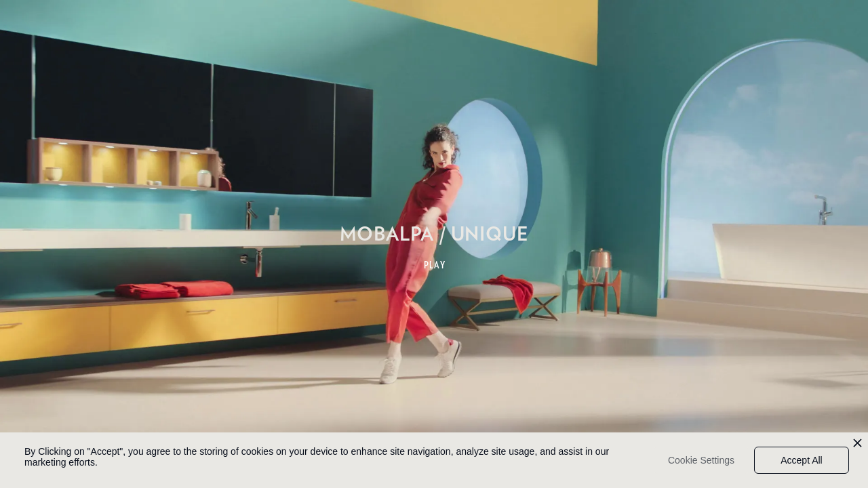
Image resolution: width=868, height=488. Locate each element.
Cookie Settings (701, 460)
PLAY (435, 265)
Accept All (801, 460)
